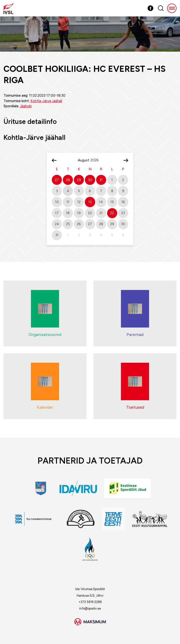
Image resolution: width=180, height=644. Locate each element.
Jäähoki (26, 106)
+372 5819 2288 (90, 602)
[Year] (96, 160)
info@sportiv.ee (90, 608)
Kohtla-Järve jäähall (46, 101)
